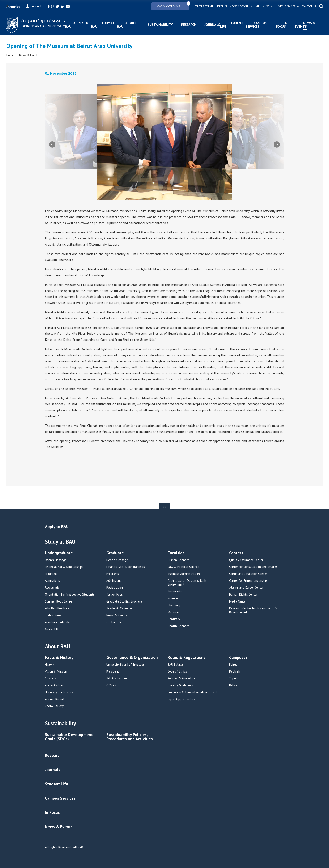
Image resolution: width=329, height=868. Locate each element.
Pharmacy (174, 605)
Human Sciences (179, 560)
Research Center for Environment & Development (253, 610)
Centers (236, 553)
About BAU (127, 25)
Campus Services (256, 25)
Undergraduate (59, 553)
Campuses (238, 658)
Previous (52, 144)
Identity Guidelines (180, 685)
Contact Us (52, 629)
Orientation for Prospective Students (70, 595)
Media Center (238, 601)
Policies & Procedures (182, 678)
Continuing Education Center (248, 574)
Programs (51, 574)
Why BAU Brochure (57, 608)
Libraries (221, 6)
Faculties (176, 553)
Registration (53, 588)
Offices (111, 685)
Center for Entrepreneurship (248, 581)
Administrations (117, 678)
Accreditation (238, 6)
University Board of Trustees (125, 665)
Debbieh (235, 671)
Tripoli (233, 678)
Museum (267, 6)
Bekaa (233, 685)
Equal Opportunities (181, 699)
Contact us (308, 6)
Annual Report (55, 699)
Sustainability (161, 25)
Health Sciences (179, 626)
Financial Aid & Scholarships (64, 567)
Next (277, 144)
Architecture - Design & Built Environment (187, 583)
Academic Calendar (172, 5)
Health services (285, 6)
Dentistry (174, 619)
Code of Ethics (177, 671)
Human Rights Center (243, 595)
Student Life (232, 25)
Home (10, 55)
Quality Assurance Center (246, 560)
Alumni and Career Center (246, 588)
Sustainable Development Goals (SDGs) (69, 737)
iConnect (34, 6)
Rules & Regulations (187, 658)
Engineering (176, 591)
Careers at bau (203, 6)
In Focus (281, 25)
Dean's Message (56, 560)
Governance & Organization (132, 658)
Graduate (115, 553)
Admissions (52, 581)
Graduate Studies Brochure (125, 601)
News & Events (305, 25)
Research (189, 25)
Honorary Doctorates (59, 692)
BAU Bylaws (176, 665)
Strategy (51, 678)
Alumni (255, 6)
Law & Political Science (183, 567)
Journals (213, 25)
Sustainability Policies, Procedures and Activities (130, 737)
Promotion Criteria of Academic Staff (192, 692)
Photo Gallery (54, 706)
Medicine (174, 612)
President (113, 671)
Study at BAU (103, 25)
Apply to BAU (77, 25)
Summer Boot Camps (59, 601)
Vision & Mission (56, 671)
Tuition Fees (53, 615)
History (50, 665)
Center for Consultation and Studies (253, 567)
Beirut (233, 665)
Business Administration (184, 574)
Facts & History (59, 658)
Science (173, 598)
